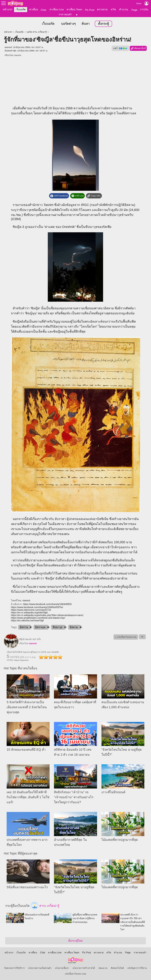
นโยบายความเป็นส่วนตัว (40, 968)
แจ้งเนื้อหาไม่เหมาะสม (75, 974)
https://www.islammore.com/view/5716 (31, 610)
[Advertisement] (76, 79)
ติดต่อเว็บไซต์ (117, 968)
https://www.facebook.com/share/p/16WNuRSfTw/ (37, 607)
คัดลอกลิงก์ (138, 48)
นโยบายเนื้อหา (62, 968)
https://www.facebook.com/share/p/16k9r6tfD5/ (47, 604)
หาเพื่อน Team (74, 9)
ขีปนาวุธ (58, 627)
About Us (103, 968)
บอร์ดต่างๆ (68, 23)
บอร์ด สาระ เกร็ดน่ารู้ (37, 32)
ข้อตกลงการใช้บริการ (14, 968)
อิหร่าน (24, 627)
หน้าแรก (7, 9)
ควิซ (113, 9)
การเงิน (144, 9)
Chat (43, 10)
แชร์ (120, 48)
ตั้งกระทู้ (103, 23)
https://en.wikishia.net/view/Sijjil (27, 620)
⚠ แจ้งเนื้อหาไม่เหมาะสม (126, 637)
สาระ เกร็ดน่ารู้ (45, 906)
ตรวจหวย (102, 9)
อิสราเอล (40, 627)
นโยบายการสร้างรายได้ (84, 968)
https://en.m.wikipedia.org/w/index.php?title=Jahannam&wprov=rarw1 (47, 615)
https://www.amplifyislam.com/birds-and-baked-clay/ (38, 618)
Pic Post (90, 10)
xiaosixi (18, 55)
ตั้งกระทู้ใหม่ (75, 940)
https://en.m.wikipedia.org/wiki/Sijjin (29, 612)
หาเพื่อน (34, 9)
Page (134, 10)
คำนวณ (124, 9)
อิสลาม (74, 627)
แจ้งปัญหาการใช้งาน (137, 968)
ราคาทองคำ (65, 14)
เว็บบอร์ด (21, 9)
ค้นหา (86, 23)
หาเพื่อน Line (57, 9)
